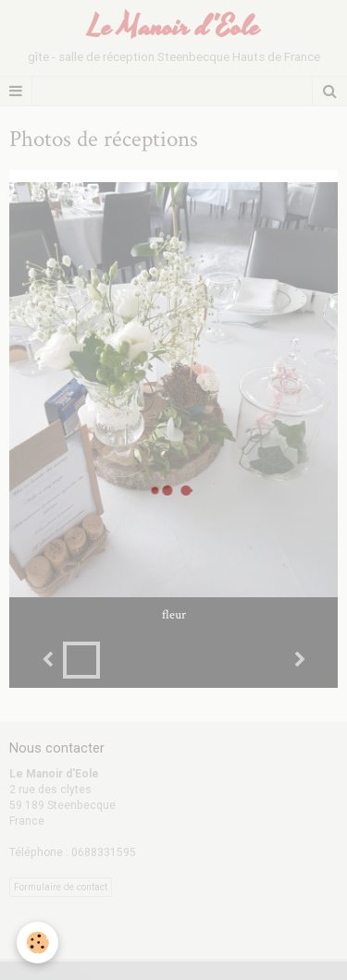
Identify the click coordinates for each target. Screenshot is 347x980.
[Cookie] (37, 943)
